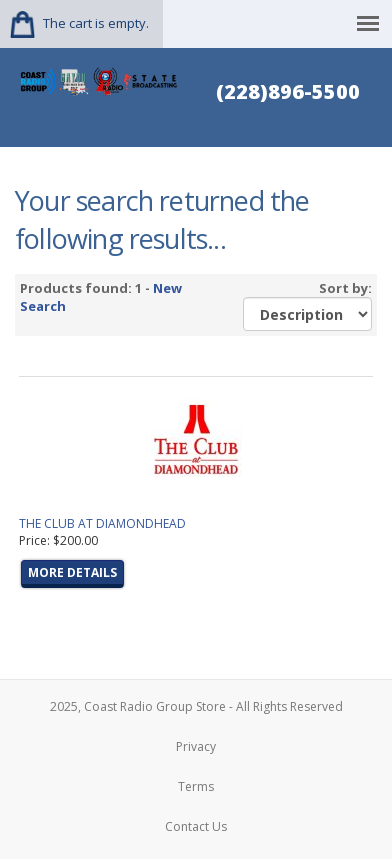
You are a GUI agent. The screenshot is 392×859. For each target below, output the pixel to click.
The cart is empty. (96, 23)
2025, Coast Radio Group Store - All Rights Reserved (196, 706)
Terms (196, 786)
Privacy (196, 746)
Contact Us (196, 826)
